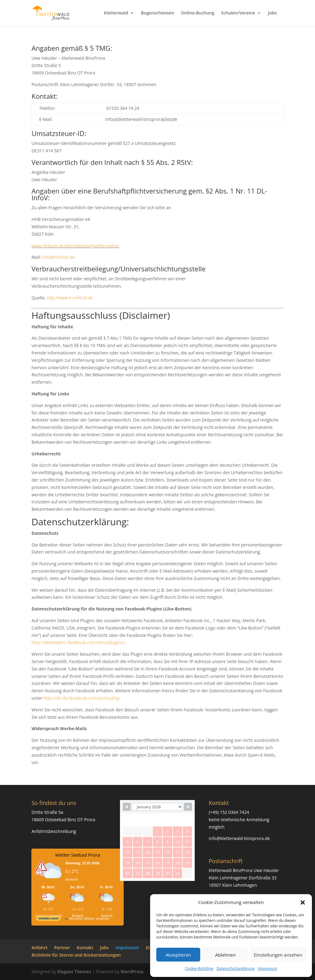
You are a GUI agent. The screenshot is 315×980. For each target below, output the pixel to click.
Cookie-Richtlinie (199, 968)
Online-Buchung (198, 13)
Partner (62, 948)
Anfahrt (39, 948)
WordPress (132, 972)
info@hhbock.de (58, 257)
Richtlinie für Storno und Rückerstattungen (76, 955)
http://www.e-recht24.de (70, 298)
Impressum (267, 968)
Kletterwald (116, 13)
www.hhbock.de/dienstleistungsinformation (75, 246)
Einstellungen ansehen (278, 955)
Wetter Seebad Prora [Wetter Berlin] (78, 855)
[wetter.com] (48, 920)
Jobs (272, 13)
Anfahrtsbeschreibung (54, 831)
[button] (303, 902)
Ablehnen (225, 955)
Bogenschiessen (157, 13)
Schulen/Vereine (238, 13)
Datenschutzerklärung (236, 968)
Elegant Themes (74, 972)
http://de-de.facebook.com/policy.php (82, 698)
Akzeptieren (178, 955)
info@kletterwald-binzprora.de (239, 838)
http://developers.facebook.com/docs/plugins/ (78, 642)
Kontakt (85, 948)
